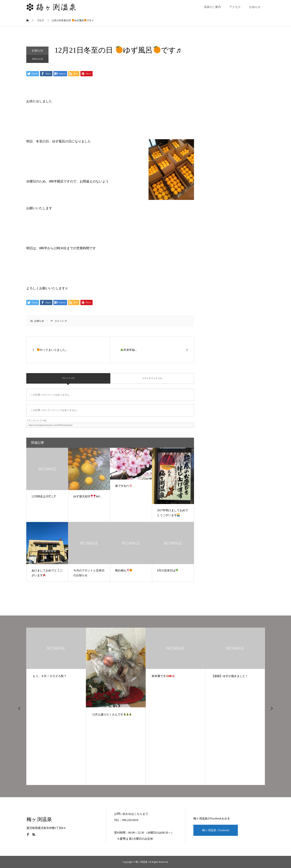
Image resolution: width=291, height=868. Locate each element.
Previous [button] (19, 708)
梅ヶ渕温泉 (39, 819)
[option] (56, 706)
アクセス (235, 7)
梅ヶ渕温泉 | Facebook (216, 830)
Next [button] (272, 708)
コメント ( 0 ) (68, 378)
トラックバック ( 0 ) (152, 378)
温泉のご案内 (212, 7)
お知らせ (255, 7)
